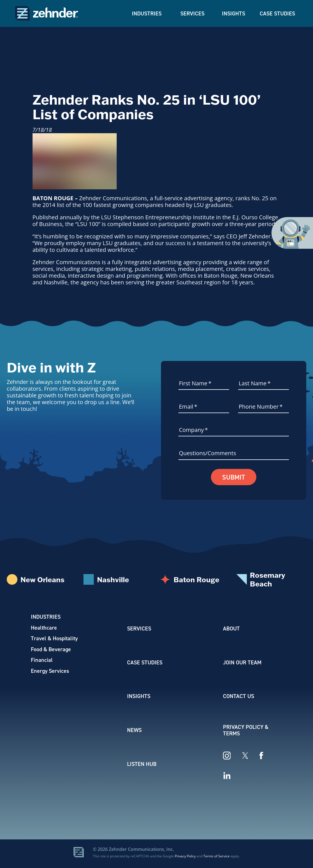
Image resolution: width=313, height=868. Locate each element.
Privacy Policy (185, 858)
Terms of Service (217, 858)
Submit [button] (234, 477)
